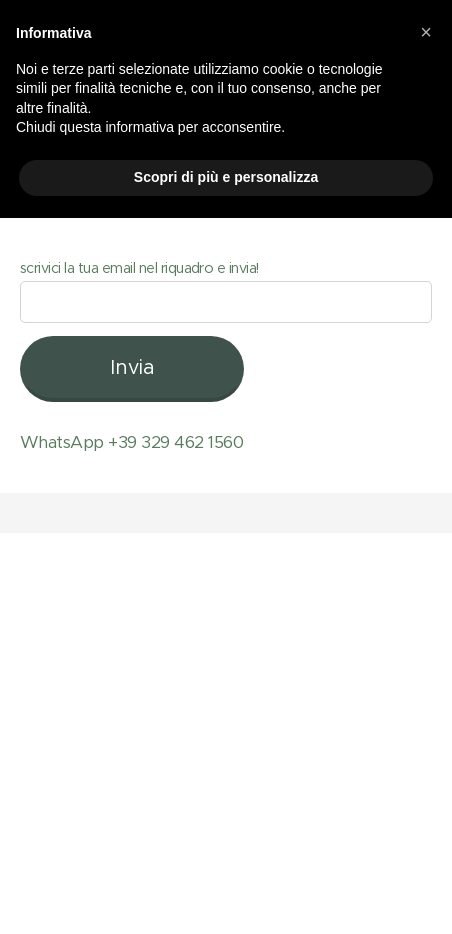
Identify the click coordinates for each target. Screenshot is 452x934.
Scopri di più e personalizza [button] (226, 177)
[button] (426, 32)
